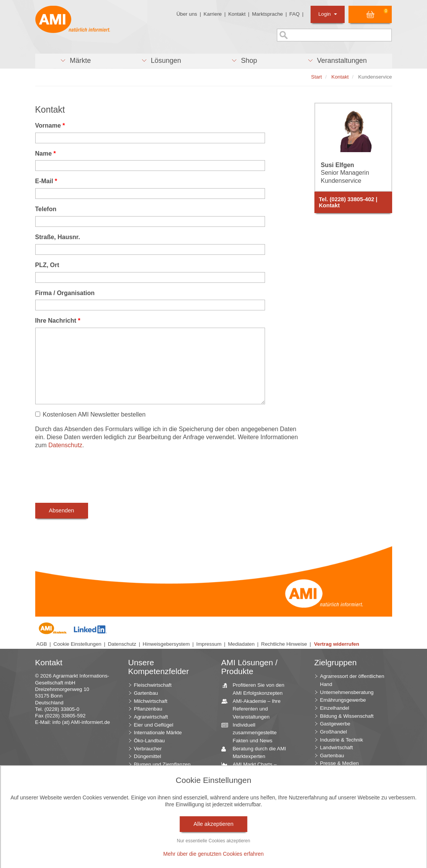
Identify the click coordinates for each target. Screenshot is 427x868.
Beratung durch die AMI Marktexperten (257, 752)
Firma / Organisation (65, 293)
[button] (76, 61)
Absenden (62, 510)
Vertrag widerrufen (337, 644)
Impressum (209, 644)
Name (46, 153)
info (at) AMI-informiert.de (81, 722)
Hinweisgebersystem (166, 644)
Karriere (213, 14)
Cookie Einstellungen (78, 644)
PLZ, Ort (47, 265)
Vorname (50, 126)
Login (328, 14)
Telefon (46, 209)
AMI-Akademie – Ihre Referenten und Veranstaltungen (254, 709)
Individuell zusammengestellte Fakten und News (252, 732)
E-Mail (46, 181)
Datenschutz (65, 445)
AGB (42, 644)
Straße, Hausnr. (58, 237)
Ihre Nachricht (58, 321)
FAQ (295, 14)
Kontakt (237, 14)
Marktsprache (267, 14)
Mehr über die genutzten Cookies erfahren (213, 854)
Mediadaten (241, 644)
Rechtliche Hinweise (284, 644)
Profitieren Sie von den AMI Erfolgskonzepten (256, 689)
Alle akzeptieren (213, 824)
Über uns (187, 14)
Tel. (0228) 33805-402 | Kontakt (348, 202)
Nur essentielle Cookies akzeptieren (213, 841)
